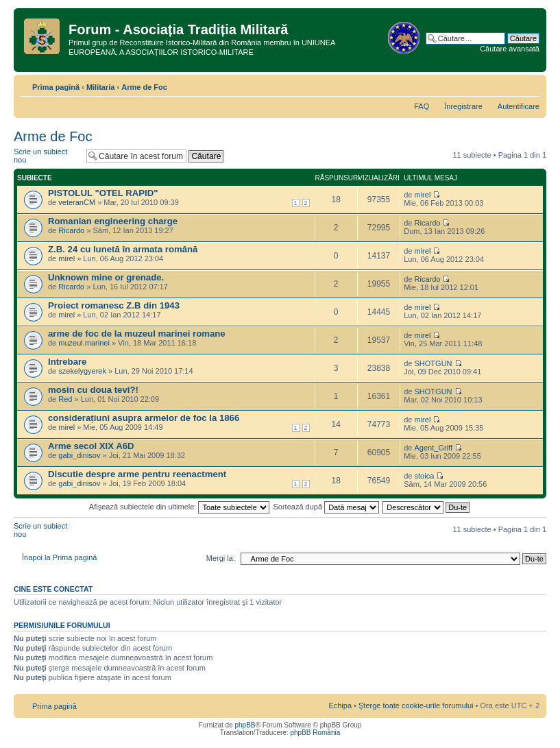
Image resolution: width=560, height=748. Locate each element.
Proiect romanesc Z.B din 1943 (114, 305)
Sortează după (327, 507)
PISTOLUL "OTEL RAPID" (103, 193)
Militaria (101, 87)
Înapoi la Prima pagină (59, 557)
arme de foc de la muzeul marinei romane (137, 334)
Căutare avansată (510, 49)
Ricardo (71, 230)
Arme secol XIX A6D (91, 446)
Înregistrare (463, 106)
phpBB (245, 725)
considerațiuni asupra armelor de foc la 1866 (144, 418)
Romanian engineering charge (113, 221)
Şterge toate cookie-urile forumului (416, 705)
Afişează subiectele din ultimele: (180, 507)
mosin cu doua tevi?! (93, 390)
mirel (423, 195)
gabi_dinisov (79, 455)
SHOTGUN (434, 363)
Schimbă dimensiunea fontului (529, 84)
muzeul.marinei (84, 343)
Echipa (340, 705)
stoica (425, 476)
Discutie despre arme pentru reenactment (137, 474)
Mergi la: (221, 558)
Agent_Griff (434, 448)
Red (65, 399)
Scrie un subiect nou (47, 156)
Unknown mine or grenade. (109, 277)
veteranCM (77, 202)
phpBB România (315, 733)
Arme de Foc (144, 87)
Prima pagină (56, 87)
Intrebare (67, 362)
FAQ (422, 106)
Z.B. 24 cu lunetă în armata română (123, 249)
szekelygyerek (82, 371)
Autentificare (519, 106)
